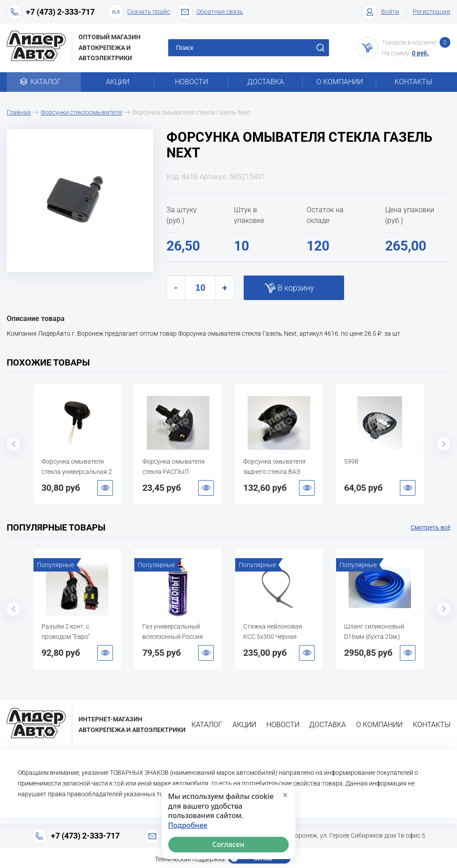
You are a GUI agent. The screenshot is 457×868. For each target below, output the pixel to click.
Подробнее (188, 825)
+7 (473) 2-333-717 (60, 12)
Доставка (266, 82)
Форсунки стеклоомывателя (81, 112)
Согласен (228, 844)
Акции (118, 82)
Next (444, 444)
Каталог (44, 82)
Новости (191, 82)
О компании (340, 82)
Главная (19, 112)
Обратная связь (210, 12)
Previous (13, 444)
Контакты (413, 82)
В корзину (296, 288)
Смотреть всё (430, 527)
